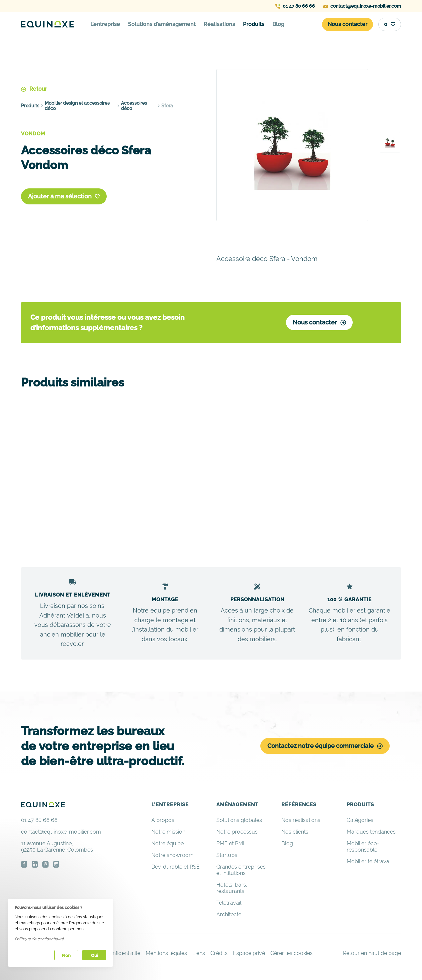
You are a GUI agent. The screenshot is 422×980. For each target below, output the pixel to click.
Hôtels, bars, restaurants (232, 890)
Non (66, 955)
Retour (34, 89)
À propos (163, 822)
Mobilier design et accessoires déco (77, 105)
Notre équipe (167, 846)
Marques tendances (371, 834)
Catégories (360, 822)
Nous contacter (319, 323)
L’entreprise (105, 24)
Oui (94, 955)
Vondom (33, 133)
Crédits (219, 955)
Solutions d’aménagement (162, 24)
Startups (227, 857)
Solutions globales (239, 822)
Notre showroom (172, 857)
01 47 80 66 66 (295, 6)
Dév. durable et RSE (175, 869)
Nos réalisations (301, 822)
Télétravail (229, 905)
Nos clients (295, 834)
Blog (278, 24)
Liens (199, 955)
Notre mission (168, 834)
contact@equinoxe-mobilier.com (362, 6)
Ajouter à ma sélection (64, 197)
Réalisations (219, 24)
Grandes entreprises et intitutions (241, 872)
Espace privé (249, 955)
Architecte (229, 917)
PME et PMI (230, 846)
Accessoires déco (134, 105)
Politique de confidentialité (39, 939)
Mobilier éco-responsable (363, 849)
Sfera (167, 105)
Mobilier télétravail (369, 864)
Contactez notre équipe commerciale (325, 748)
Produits (254, 24)
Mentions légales (166, 955)
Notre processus (237, 834)
